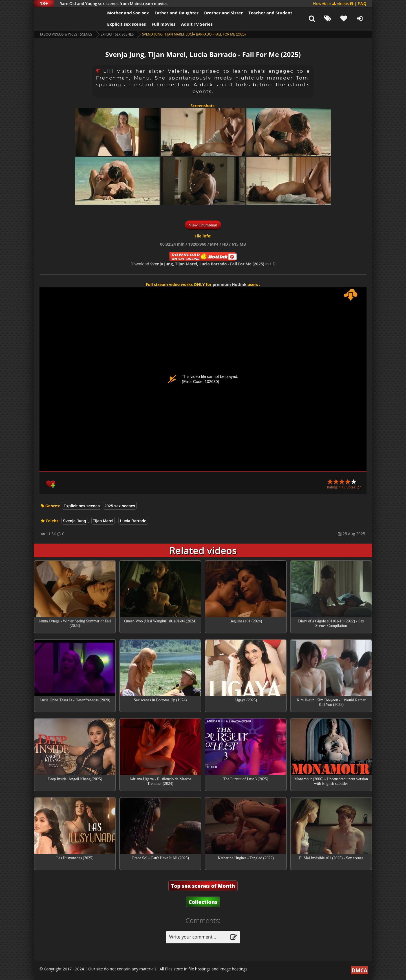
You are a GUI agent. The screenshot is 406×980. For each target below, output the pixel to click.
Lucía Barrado (133, 521)
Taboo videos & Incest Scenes (66, 34)
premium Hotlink (230, 284)
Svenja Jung (74, 521)
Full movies (164, 24)
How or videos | (340, 4)
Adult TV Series (197, 24)
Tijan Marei (103, 521)
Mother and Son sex (128, 13)
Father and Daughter (176, 13)
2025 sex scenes (120, 506)
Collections (203, 902)
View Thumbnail (203, 225)
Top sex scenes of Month (203, 886)
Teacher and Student (270, 13)
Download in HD (203, 264)
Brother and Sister (223, 13)
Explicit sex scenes (127, 24)
